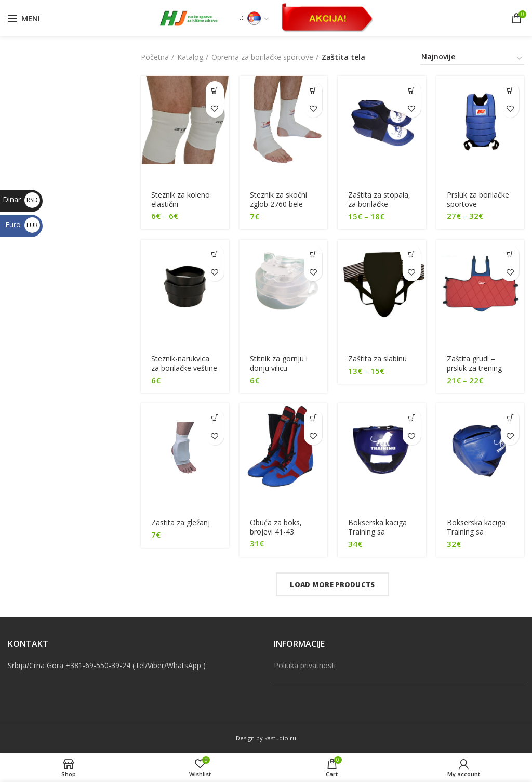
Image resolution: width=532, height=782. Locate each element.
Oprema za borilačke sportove (262, 57)
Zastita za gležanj (181, 523)
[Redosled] (472, 58)
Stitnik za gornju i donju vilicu (279, 363)
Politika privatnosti (305, 665)
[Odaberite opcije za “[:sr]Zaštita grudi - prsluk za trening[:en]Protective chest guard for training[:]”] (510, 254)
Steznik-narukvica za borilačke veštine (184, 363)
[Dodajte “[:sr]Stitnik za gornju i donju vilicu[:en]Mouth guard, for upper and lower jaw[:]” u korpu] (313, 254)
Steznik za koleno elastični (181, 200)
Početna (155, 57)
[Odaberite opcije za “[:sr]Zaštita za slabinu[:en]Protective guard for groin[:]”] (412, 254)
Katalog (190, 57)
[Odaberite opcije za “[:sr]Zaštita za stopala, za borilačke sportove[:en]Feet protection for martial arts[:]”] (412, 90)
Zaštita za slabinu (377, 359)
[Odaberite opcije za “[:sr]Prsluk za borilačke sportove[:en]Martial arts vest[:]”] (510, 90)
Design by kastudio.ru (266, 739)
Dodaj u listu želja (215, 108)
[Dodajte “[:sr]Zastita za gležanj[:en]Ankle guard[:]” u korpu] (215, 418)
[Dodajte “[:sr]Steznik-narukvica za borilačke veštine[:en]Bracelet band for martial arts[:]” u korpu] (215, 254)
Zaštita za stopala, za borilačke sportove (379, 204)
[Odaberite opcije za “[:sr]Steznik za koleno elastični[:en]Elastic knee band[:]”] (215, 90)
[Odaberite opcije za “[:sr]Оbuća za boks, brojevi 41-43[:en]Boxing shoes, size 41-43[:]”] (313, 418)
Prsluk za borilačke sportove (478, 200)
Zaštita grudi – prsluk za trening (474, 363)
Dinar (21, 199)
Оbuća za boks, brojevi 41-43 (276, 527)
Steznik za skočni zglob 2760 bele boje (278, 204)
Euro (23, 224)
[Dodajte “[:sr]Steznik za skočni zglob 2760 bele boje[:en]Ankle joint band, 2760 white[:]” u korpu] (313, 90)
